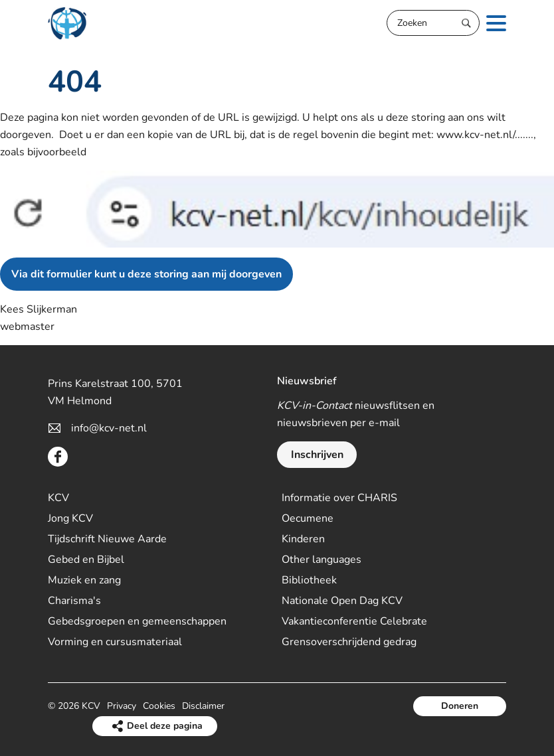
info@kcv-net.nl (109, 428)
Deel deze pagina (165, 726)
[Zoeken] (433, 23)
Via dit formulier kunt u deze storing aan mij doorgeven (146, 274)
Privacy (122, 706)
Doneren (460, 706)
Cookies (159, 706)
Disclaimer (203, 706)
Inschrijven (317, 455)
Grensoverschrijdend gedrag (349, 642)
